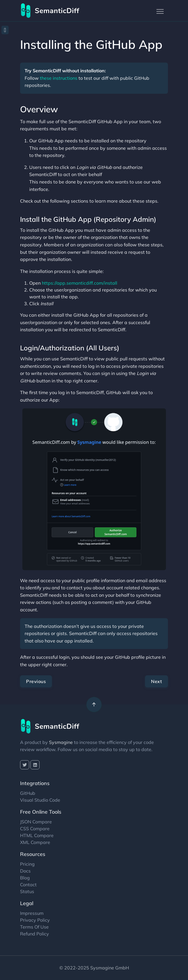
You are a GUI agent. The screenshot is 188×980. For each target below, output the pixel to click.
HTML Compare (37, 835)
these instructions (59, 78)
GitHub (28, 793)
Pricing (27, 864)
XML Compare (35, 842)
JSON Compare (36, 822)
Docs (25, 871)
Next (156, 681)
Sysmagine (61, 742)
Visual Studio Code (40, 800)
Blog (25, 878)
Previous (36, 681)
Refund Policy (35, 934)
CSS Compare (35, 829)
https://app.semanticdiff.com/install (80, 283)
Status (27, 891)
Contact (28, 885)
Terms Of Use (34, 927)
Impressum (32, 913)
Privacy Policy (35, 920)
